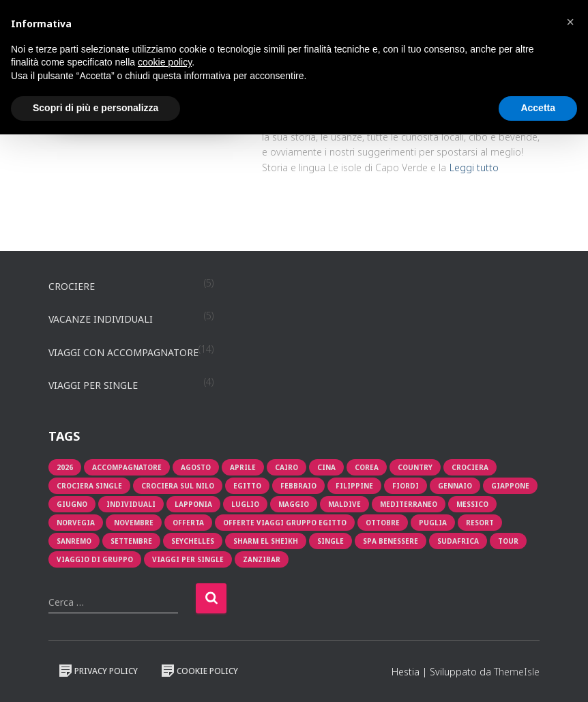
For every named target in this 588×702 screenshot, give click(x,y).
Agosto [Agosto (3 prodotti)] (196, 467)
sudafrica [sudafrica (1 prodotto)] (458, 541)
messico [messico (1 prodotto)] (472, 504)
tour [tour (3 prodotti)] (508, 541)
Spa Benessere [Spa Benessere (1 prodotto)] (391, 541)
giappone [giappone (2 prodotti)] (510, 486)
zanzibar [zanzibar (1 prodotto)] (262, 559)
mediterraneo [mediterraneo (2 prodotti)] (409, 504)
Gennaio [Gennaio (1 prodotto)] (455, 486)
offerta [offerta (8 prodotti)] (188, 523)
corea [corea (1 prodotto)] (367, 467)
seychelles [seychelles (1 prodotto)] (193, 541)
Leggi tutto (474, 167)
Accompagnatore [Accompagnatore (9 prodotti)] (127, 467)
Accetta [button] (538, 108)
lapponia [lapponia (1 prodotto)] (193, 504)
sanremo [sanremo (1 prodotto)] (74, 541)
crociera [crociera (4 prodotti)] (470, 467)
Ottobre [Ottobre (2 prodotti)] (383, 523)
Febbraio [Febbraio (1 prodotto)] (298, 486)
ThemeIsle (517, 672)
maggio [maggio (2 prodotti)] (294, 504)
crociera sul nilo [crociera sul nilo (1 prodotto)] (178, 486)
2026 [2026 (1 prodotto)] (65, 467)
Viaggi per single (93, 385)
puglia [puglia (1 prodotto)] (433, 523)
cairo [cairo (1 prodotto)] (286, 467)
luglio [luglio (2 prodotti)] (245, 504)
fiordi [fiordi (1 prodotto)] (406, 486)
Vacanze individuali (101, 319)
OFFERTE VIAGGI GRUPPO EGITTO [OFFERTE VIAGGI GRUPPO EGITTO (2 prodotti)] (285, 523)
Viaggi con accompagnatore (123, 352)
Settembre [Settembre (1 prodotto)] (131, 541)
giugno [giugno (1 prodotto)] (72, 504)
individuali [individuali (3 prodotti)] (131, 504)
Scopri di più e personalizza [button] (95, 108)
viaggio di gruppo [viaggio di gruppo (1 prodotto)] (95, 559)
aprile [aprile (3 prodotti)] (243, 467)
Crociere (72, 286)
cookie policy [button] (165, 62)
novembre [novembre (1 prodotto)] (134, 523)
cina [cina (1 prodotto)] (326, 467)
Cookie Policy (200, 671)
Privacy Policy (98, 671)
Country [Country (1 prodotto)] (415, 467)
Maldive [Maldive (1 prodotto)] (344, 504)
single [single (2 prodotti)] (330, 541)
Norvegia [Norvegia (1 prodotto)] (76, 523)
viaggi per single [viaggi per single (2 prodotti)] (188, 559)
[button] (570, 22)
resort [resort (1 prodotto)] (480, 523)
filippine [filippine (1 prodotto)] (354, 486)
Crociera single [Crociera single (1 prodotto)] (89, 486)
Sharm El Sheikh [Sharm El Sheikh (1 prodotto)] (266, 541)
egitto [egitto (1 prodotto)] (247, 486)
